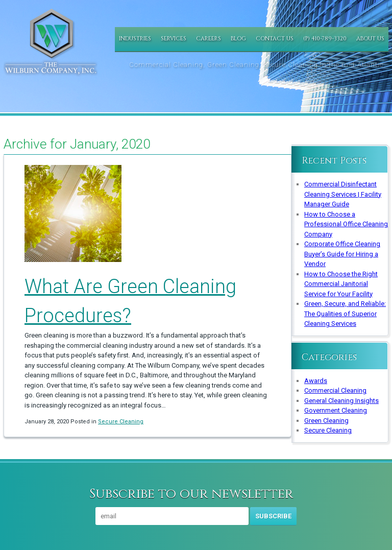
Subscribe (273, 516)
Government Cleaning (336, 410)
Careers (209, 39)
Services (174, 39)
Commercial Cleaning (335, 390)
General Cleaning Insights (341, 401)
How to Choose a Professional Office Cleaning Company (346, 224)
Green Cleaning (326, 421)
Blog (238, 39)
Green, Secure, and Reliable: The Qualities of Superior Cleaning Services (345, 314)
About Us (370, 39)
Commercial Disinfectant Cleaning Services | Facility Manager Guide (343, 194)
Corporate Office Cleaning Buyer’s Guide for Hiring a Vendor (342, 254)
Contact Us (275, 39)
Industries (135, 39)
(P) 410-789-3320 (325, 39)
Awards (316, 381)
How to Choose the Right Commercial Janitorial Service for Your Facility (341, 284)
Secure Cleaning (121, 422)
